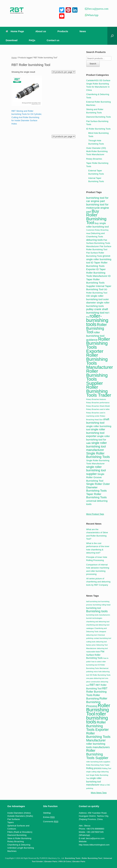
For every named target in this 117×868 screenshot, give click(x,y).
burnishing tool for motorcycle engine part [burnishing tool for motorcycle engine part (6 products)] (98, 208)
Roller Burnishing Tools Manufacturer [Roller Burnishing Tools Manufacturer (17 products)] (100, 361)
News (83, 31)
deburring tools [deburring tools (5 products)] (95, 240)
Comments (51, 822)
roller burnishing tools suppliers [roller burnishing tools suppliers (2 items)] (98, 762)
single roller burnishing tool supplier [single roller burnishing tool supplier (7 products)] (96, 470)
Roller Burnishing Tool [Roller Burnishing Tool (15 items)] (98, 710)
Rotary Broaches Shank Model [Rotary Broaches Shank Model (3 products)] (98, 406)
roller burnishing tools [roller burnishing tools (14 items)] (97, 718)
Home (14, 58)
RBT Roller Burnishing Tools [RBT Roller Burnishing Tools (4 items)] (97, 692)
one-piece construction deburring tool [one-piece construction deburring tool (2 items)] (97, 682)
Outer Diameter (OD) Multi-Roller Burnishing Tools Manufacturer (97, 151)
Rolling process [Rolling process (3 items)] (94, 768)
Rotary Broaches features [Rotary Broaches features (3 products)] (96, 399)
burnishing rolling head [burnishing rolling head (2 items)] (102, 605)
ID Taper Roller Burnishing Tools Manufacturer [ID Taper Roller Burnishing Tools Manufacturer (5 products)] (97, 273)
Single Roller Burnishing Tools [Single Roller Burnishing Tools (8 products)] (98, 455)
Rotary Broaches (94, 159)
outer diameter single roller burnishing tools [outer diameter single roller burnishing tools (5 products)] (98, 303)
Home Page (15, 31)
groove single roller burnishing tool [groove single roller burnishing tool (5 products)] (99, 259)
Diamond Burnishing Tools (99, 117)
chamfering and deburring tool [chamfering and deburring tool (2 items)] (98, 622)
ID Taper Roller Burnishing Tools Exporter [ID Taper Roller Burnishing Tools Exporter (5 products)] (97, 266)
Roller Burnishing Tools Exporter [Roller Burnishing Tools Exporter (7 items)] (98, 726)
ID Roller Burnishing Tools (98, 129)
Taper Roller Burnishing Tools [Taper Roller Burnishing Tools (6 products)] (96, 496)
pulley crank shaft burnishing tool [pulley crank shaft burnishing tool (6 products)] (97, 311)
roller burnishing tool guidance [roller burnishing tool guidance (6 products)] (95, 336)
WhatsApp (93, 15)
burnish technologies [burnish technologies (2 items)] (94, 618)
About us (41, 31)
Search (93, 64)
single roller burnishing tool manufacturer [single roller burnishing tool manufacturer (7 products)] (97, 446)
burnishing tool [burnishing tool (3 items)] (94, 608)
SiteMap (47, 813)
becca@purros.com (98, 9)
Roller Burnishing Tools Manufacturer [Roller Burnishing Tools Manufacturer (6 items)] (98, 737)
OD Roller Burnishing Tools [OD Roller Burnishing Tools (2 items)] (100, 675)
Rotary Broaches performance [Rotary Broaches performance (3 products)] (98, 403)
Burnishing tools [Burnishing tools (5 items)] (97, 611)
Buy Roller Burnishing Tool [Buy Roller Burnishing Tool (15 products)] (96, 217)
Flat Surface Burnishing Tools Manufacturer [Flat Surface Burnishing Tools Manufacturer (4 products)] (98, 243)
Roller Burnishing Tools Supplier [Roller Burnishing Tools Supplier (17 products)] (97, 377)
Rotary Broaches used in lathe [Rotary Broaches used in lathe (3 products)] (98, 409)
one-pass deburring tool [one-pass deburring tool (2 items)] (95, 678)
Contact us (53, 40)
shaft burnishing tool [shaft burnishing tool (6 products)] (98, 421)
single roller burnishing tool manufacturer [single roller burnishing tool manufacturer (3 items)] (94, 782)
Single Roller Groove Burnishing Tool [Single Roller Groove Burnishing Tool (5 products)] (95, 477)
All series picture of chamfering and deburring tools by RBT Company (98, 582)
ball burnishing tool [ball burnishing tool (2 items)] (94, 601)
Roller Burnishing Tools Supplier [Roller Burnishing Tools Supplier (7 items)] (97, 754)
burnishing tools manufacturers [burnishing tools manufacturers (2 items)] (98, 615)
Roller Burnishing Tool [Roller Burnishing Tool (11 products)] (97, 328)
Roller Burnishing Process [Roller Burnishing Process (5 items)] (97, 702)
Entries (49, 817)
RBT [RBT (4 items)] (92, 685)
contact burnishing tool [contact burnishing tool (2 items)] (102, 638)
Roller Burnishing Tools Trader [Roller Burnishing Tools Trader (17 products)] (99, 391)
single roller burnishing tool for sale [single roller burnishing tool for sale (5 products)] (98, 440)
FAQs (32, 40)
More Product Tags (95, 514)
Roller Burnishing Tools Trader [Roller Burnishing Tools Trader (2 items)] (98, 765)
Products (63, 31)
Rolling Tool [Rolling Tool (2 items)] (107, 768)
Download (12, 40)
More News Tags (99, 793)
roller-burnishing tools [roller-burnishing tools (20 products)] (97, 320)
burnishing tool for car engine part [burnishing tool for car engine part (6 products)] (97, 199)
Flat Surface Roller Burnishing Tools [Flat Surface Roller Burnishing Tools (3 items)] (95, 655)
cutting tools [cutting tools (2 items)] (91, 642)
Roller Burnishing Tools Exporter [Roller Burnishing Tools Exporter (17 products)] (98, 345)
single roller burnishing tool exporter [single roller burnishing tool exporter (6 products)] (96, 433)
